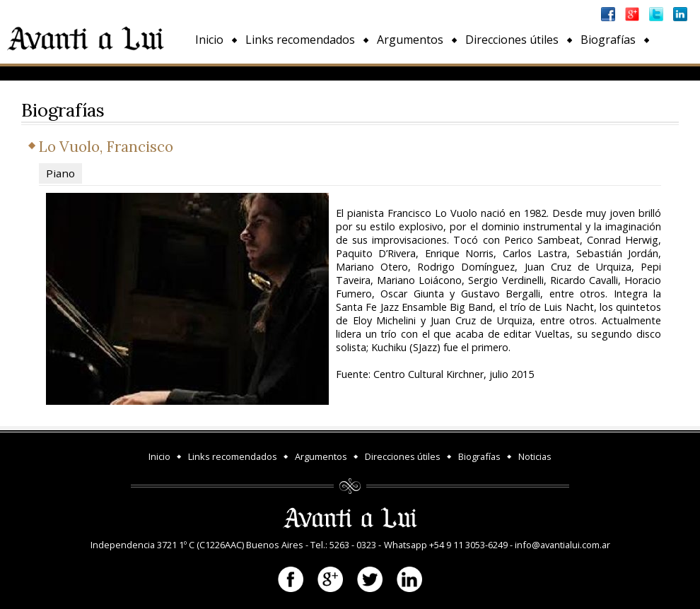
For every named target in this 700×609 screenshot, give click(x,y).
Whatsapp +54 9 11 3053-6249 (446, 545)
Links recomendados (300, 40)
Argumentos (410, 40)
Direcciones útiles (512, 40)
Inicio (209, 40)
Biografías (608, 40)
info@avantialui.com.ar (562, 545)
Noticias (217, 72)
